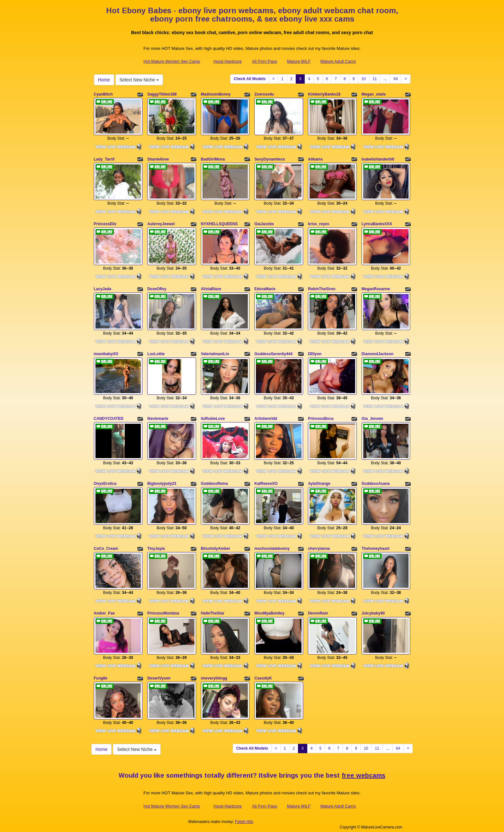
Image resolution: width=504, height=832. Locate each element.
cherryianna (319, 545)
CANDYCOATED (109, 416)
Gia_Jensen (372, 416)
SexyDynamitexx (270, 159)
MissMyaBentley (269, 610)
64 (396, 79)
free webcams (364, 771)
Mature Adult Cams (338, 61)
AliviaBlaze (211, 288)
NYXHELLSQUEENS (219, 223)
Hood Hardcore (228, 61)
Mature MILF (299, 61)
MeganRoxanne (376, 288)
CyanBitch (103, 94)
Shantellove (158, 159)
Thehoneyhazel (376, 545)
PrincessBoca (321, 416)
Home (104, 80)
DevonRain (318, 610)
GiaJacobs (264, 223)
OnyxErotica (105, 481)
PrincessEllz (105, 223)
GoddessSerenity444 (273, 352)
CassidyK (263, 674)
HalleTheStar (213, 610)
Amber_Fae (104, 610)
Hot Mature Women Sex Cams (172, 61)
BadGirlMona (213, 159)
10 (363, 79)
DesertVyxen (159, 674)
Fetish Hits (244, 817)
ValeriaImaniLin (215, 352)
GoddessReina (214, 481)
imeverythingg (214, 674)
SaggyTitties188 (162, 94)
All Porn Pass (265, 61)
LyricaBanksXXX (377, 223)
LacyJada (103, 288)
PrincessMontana (163, 610)
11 (375, 79)
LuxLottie (156, 352)
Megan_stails (374, 94)
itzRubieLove (213, 416)
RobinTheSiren (322, 288)
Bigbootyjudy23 (162, 481)
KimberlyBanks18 (324, 94)
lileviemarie (158, 416)
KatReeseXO (266, 481)
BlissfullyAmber (216, 545)
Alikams (315, 159)
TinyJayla (156, 545)
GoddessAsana (376, 481)
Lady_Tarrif (104, 159)
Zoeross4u (264, 94)
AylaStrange (319, 481)
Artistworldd (266, 416)
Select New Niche (139, 80)
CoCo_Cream (106, 545)
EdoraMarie (265, 288)
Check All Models (250, 79)
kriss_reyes (319, 223)
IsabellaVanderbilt (378, 159)
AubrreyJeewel (161, 223)
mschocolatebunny (272, 545)
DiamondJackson (378, 352)
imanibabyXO (106, 352)
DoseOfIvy (157, 288)
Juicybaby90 (373, 610)
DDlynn (315, 352)
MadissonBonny (216, 94)
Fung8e (101, 674)
